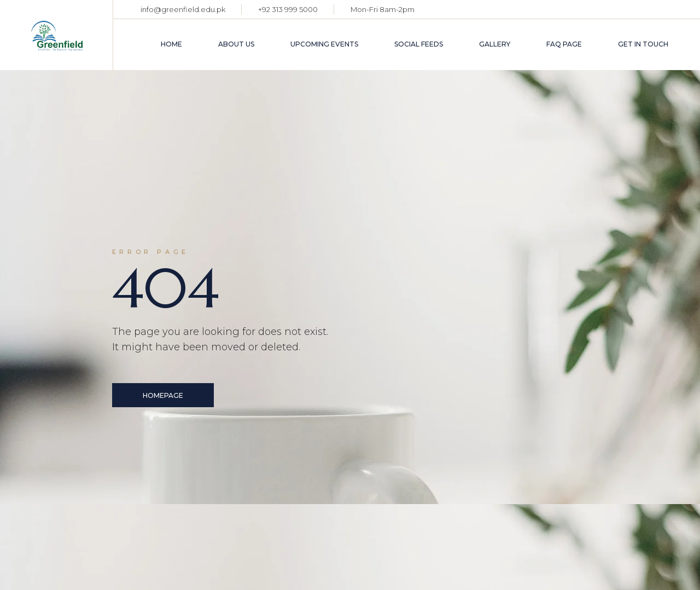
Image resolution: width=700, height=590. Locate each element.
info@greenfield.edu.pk (183, 9)
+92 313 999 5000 (288, 9)
